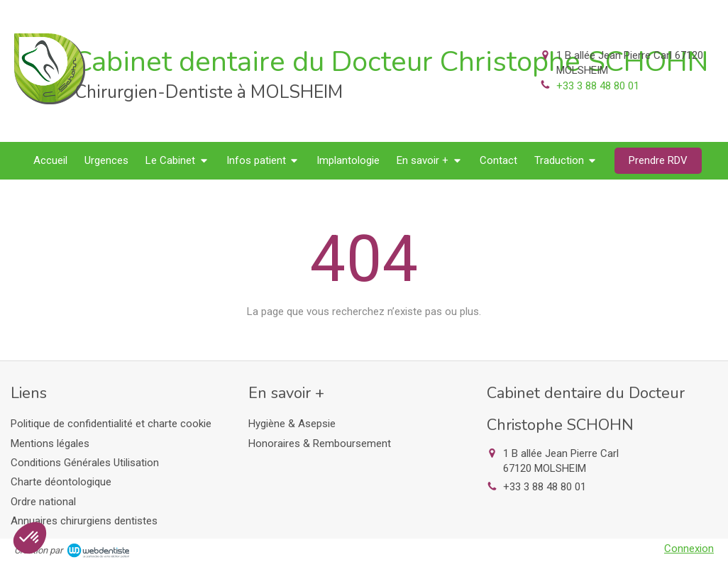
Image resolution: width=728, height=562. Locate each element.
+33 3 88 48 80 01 (598, 86)
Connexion (689, 549)
